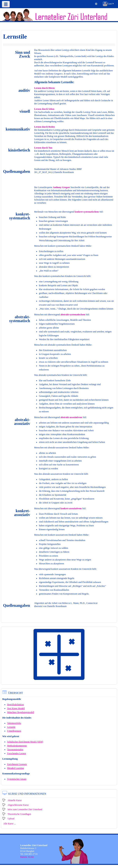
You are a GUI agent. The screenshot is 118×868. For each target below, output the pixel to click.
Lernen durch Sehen (44, 109)
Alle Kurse (8, 824)
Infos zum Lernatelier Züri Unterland (22, 809)
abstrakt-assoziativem (71, 417)
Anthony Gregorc (62, 187)
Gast (109, 4)
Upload (8, 819)
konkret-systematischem (87, 212)
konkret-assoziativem (71, 508)
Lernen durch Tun (43, 148)
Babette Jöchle (27, 857)
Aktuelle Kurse (12, 800)
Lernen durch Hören (44, 88)
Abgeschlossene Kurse (16, 805)
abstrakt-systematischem (73, 315)
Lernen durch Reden (44, 127)
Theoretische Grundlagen (17, 814)
